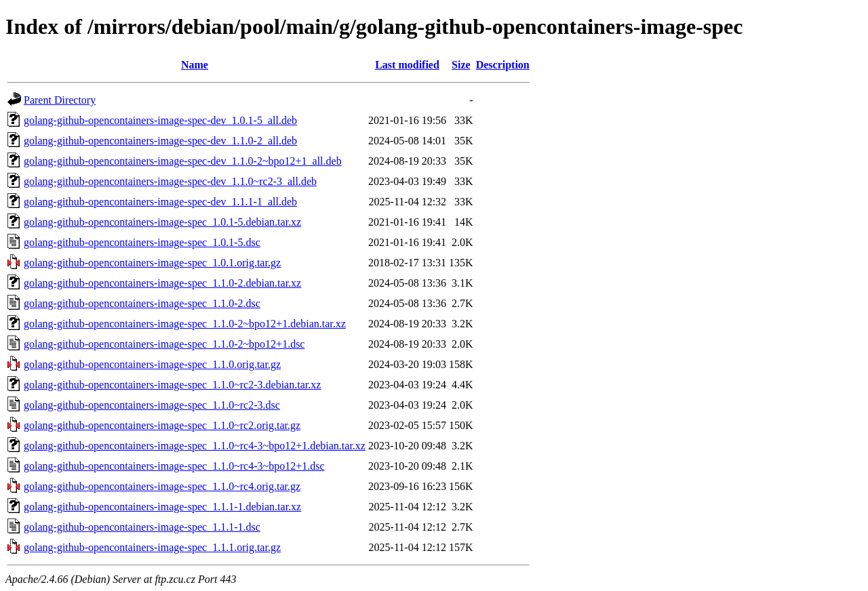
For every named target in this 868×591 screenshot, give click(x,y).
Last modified (407, 65)
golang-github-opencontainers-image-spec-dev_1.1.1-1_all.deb (160, 202)
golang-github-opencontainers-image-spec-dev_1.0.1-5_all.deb (160, 120)
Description (503, 65)
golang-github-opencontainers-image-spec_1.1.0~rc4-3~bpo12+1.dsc (174, 466)
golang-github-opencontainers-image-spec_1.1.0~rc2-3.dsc (152, 405)
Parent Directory (60, 100)
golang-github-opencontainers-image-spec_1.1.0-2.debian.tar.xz (162, 283)
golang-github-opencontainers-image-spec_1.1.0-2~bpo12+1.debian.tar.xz (185, 324)
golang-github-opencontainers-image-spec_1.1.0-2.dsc (142, 303)
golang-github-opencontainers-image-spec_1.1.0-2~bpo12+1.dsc (164, 344)
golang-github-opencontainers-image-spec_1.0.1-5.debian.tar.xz (162, 222)
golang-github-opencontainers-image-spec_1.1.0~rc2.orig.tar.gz (162, 425)
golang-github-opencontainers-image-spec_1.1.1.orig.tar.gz (152, 547)
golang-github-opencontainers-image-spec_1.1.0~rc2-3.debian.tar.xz (172, 385)
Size (461, 65)
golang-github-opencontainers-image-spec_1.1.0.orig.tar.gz (152, 364)
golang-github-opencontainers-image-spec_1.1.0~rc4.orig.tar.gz (162, 486)
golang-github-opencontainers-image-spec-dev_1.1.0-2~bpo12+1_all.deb (183, 161)
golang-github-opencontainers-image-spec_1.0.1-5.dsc (142, 242)
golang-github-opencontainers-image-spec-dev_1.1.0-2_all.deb (160, 141)
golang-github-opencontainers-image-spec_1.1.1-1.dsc (142, 527)
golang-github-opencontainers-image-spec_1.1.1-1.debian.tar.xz (162, 507)
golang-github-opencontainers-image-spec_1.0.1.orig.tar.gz (152, 263)
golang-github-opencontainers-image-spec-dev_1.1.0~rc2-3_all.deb (170, 181)
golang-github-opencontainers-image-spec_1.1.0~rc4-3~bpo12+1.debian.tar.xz (195, 446)
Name (195, 65)
